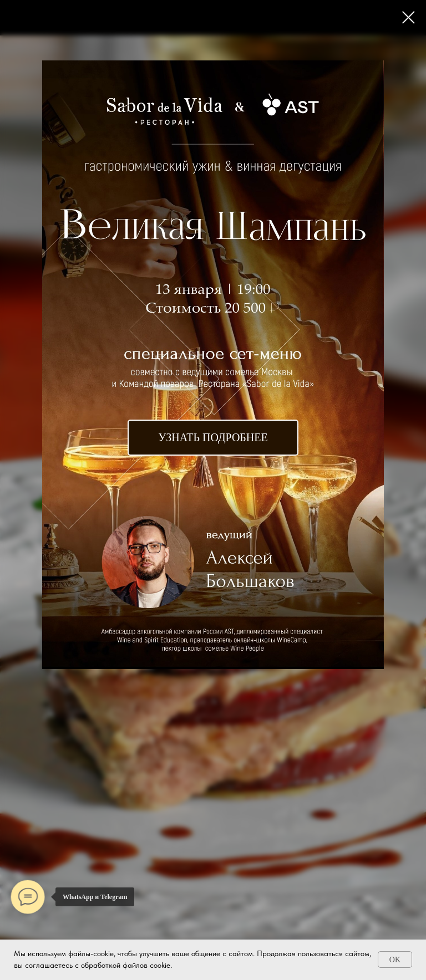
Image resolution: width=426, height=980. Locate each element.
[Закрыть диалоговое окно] (409, 17)
